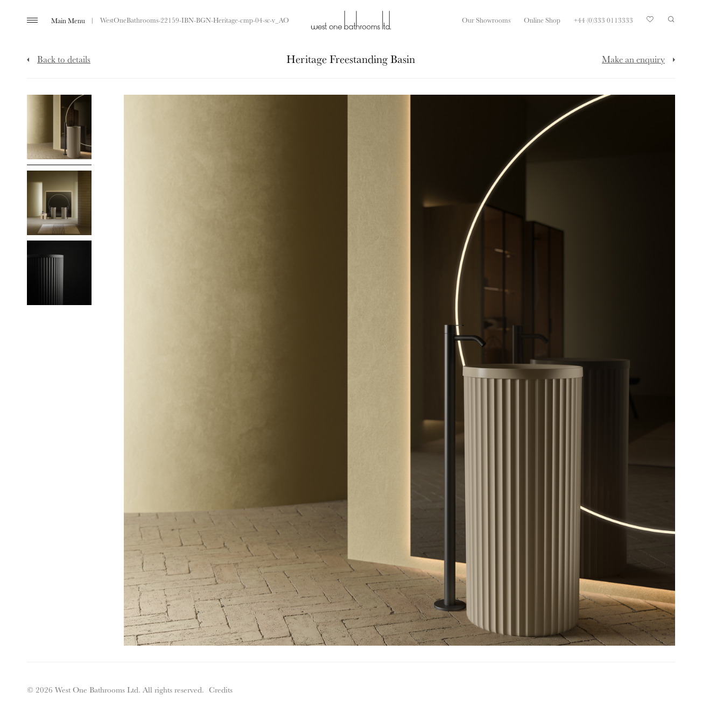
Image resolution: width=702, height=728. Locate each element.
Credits (221, 690)
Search (671, 19)
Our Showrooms (486, 20)
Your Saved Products (650, 22)
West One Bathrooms (351, 20)
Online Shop (542, 20)
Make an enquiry (633, 59)
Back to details (64, 59)
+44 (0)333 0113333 (603, 20)
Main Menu (68, 20)
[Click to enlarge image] (59, 130)
